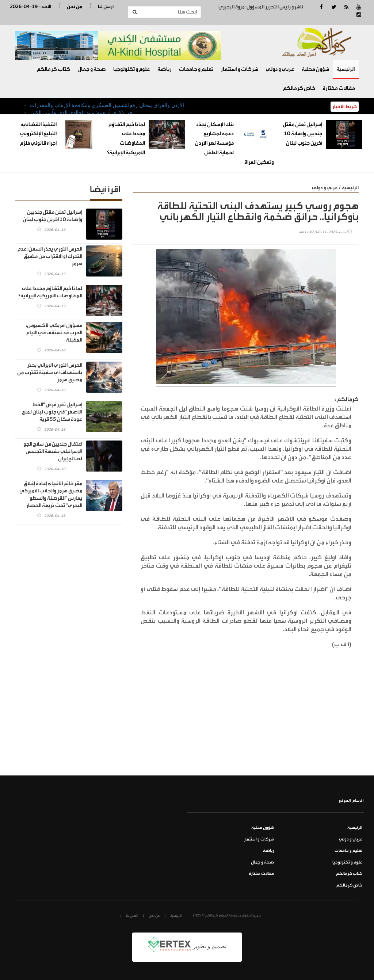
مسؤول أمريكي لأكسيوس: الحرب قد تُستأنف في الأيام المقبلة (54, 333)
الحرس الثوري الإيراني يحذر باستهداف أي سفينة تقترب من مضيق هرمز (50, 372)
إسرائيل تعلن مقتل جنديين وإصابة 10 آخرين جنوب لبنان (302, 134)
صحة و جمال (92, 69)
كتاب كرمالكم (54, 69)
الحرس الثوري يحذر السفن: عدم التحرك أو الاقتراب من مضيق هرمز (50, 256)
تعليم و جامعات (196, 69)
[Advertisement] (246, 721)
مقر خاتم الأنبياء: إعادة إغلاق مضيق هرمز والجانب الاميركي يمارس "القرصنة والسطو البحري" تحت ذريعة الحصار (51, 494)
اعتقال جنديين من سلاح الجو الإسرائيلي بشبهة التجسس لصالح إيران (53, 451)
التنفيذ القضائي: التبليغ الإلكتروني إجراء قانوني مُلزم (38, 134)
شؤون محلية (315, 69)
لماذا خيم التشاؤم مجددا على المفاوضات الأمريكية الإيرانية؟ (50, 292)
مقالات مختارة (339, 88)
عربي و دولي (280, 69)
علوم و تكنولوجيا (132, 69)
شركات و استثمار (239, 69)
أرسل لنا (106, 6)
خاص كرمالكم (299, 88)
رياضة (165, 69)
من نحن (75, 6)
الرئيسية (346, 69)
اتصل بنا (132, 916)
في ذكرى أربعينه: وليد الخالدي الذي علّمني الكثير (81, 113)
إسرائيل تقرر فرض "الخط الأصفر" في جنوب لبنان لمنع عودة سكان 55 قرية (52, 412)
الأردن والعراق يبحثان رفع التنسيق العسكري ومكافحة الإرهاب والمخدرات (107, 105)
